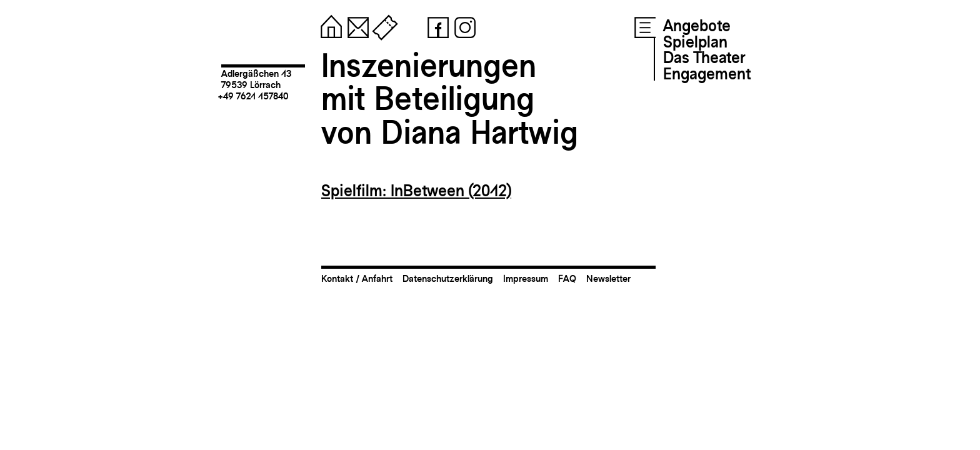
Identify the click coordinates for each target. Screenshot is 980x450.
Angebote (697, 26)
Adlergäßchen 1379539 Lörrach (256, 79)
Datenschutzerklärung (448, 278)
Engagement (707, 74)
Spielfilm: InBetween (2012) (416, 191)
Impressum (526, 278)
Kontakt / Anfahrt (357, 278)
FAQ (567, 278)
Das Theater (704, 57)
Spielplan (695, 42)
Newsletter (608, 278)
